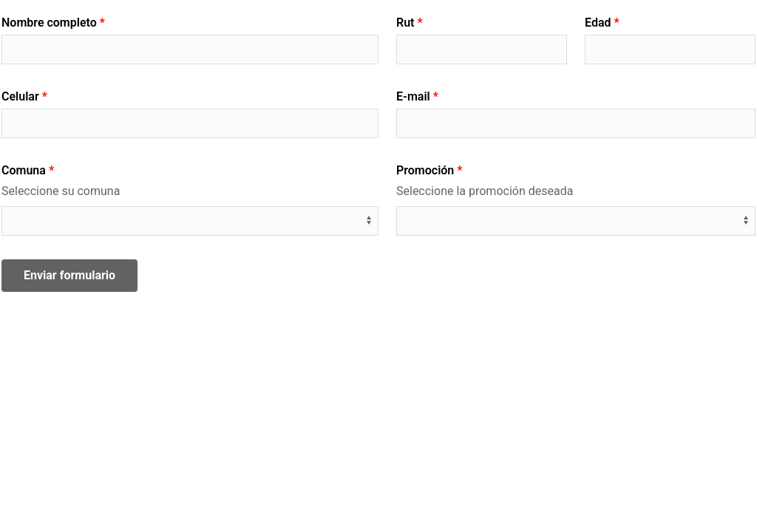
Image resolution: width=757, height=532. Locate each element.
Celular (20, 96)
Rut (405, 23)
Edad (598, 23)
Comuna (24, 170)
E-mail (413, 96)
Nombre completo (49, 23)
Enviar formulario (69, 275)
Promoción (425, 170)
